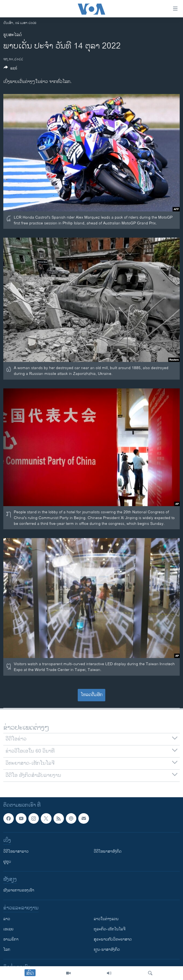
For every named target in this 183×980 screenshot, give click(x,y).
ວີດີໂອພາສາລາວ (16, 851)
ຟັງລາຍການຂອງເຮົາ (19, 890)
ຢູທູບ (7, 862)
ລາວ (7, 919)
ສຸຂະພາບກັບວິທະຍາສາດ (113, 939)
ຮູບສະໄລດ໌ (13, 35)
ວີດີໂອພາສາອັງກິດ (108, 851)
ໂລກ (7, 950)
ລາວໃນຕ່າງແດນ (106, 919)
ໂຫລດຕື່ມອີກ (92, 695)
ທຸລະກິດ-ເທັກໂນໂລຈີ (110, 929)
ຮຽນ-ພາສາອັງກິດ (107, 950)
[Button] (10, 69)
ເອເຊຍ (8, 929)
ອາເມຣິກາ (11, 939)
